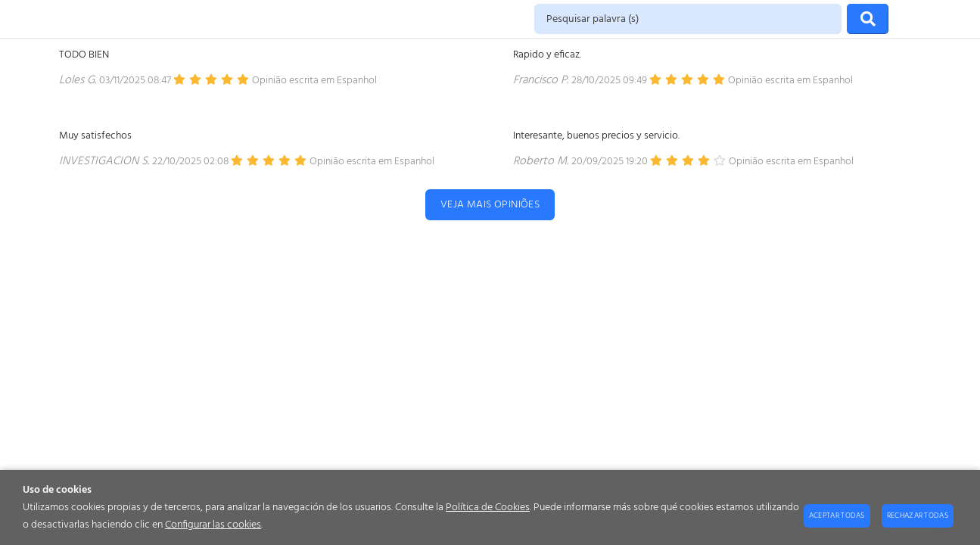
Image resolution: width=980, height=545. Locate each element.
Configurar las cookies (213, 525)
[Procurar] (868, 19)
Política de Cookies (488, 508)
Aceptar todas (837, 515)
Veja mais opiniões (490, 205)
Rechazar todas (918, 515)
